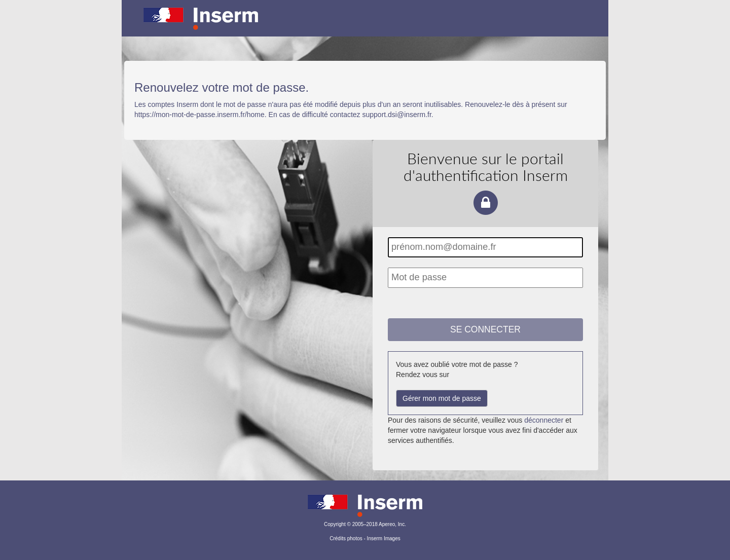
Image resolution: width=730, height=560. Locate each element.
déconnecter (544, 420)
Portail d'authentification (365, 25)
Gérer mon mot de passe (442, 398)
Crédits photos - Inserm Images (365, 538)
